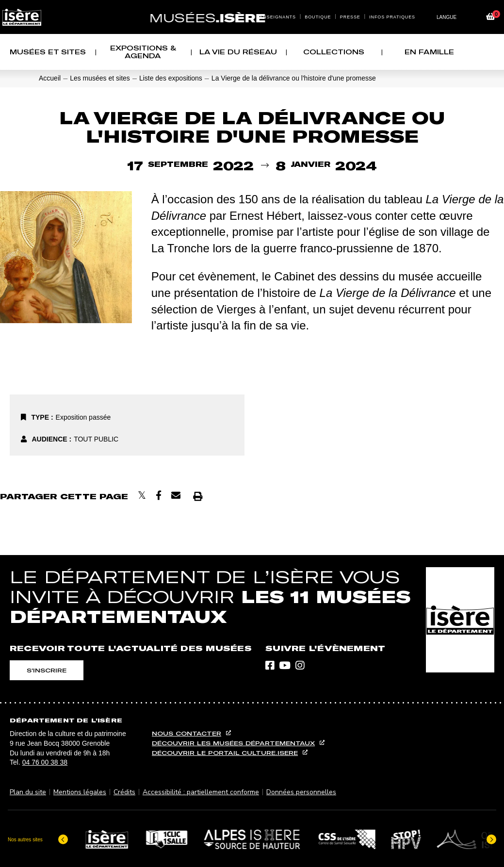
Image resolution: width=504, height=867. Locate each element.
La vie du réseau (238, 52)
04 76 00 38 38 (45, 762)
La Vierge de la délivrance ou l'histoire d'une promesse (294, 78)
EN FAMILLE (429, 52)
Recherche (262, 6)
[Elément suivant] (491, 838)
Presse (350, 17)
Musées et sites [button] (48, 52)
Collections (334, 52)
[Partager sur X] (142, 496)
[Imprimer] (198, 496)
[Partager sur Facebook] (159, 496)
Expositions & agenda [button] (143, 52)
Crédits (124, 792)
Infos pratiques (392, 17)
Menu (243, 6)
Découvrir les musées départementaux (233, 743)
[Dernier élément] (63, 838)
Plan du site (28, 792)
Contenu (252, 6)
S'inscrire (47, 670)
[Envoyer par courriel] (176, 496)
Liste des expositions (171, 78)
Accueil (50, 78)
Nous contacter (187, 733)
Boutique (318, 17)
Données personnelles (301, 792)
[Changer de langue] (450, 17)
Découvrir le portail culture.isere (225, 753)
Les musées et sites (100, 78)
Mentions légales (80, 792)
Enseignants (277, 17)
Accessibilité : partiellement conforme (201, 792)
